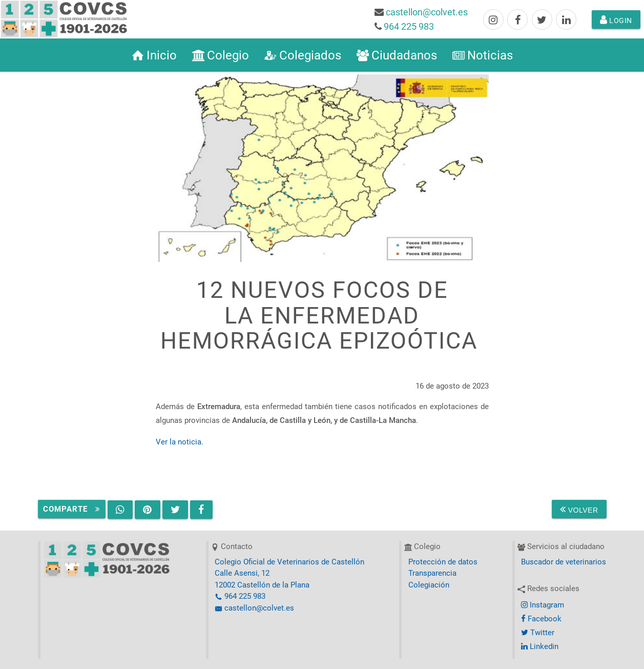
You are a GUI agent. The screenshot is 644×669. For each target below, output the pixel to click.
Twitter (538, 633)
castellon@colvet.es (427, 12)
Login (616, 19)
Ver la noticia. (180, 442)
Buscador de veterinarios (564, 562)
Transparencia (432, 573)
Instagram (543, 605)
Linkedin (540, 646)
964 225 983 (409, 26)
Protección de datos (443, 562)
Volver (579, 509)
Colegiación (429, 585)
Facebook (541, 619)
